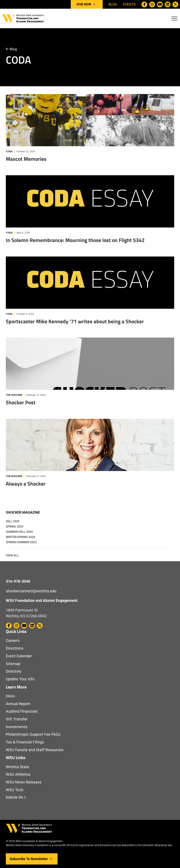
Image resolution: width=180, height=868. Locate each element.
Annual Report (18, 704)
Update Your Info (20, 679)
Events (129, 4)
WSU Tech (15, 790)
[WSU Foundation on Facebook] (144, 4)
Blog (113, 4)
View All (12, 555)
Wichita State (17, 767)
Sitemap (13, 664)
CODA (9, 151)
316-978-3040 (18, 581)
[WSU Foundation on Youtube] (160, 4)
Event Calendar (19, 656)
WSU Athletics (18, 774)
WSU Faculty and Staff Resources (35, 750)
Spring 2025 (15, 527)
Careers (13, 641)
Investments (17, 727)
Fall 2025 (13, 521)
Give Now (87, 4)
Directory (14, 671)
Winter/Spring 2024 (20, 537)
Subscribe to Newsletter (32, 859)
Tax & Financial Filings (25, 742)
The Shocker (14, 395)
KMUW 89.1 (16, 797)
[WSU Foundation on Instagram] (152, 4)
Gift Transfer (17, 719)
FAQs (10, 696)
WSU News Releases (24, 782)
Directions (15, 648)
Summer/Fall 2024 (19, 532)
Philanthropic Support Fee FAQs (33, 734)
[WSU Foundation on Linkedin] (168, 4)
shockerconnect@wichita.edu (31, 591)
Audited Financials (22, 711)
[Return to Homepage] (23, 18)
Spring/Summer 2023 (21, 542)
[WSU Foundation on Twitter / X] (175, 4)
